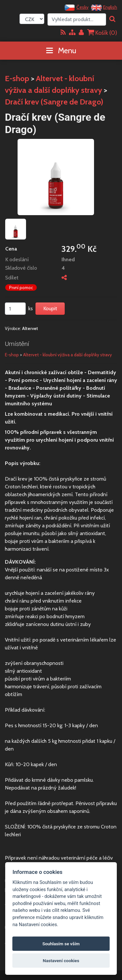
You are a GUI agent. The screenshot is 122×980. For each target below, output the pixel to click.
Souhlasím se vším (61, 944)
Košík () (102, 33)
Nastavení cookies (61, 961)
